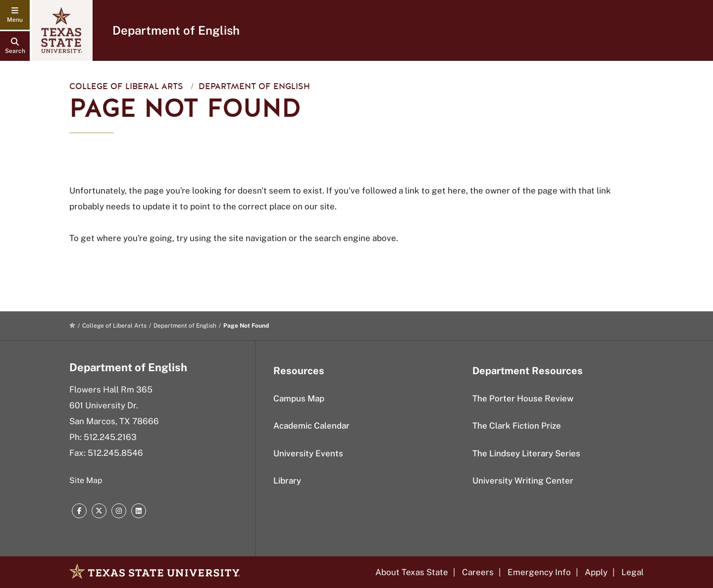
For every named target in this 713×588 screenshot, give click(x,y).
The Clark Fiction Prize (517, 426)
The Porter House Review (523, 398)
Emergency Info (539, 572)
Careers (478, 572)
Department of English (176, 30)
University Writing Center (523, 481)
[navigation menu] (15, 15)
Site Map (86, 480)
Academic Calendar (311, 426)
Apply (596, 572)
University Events (308, 453)
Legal (633, 572)
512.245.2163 (110, 437)
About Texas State (412, 572)
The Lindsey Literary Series (526, 453)
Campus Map (299, 398)
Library (287, 481)
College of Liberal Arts (126, 86)
